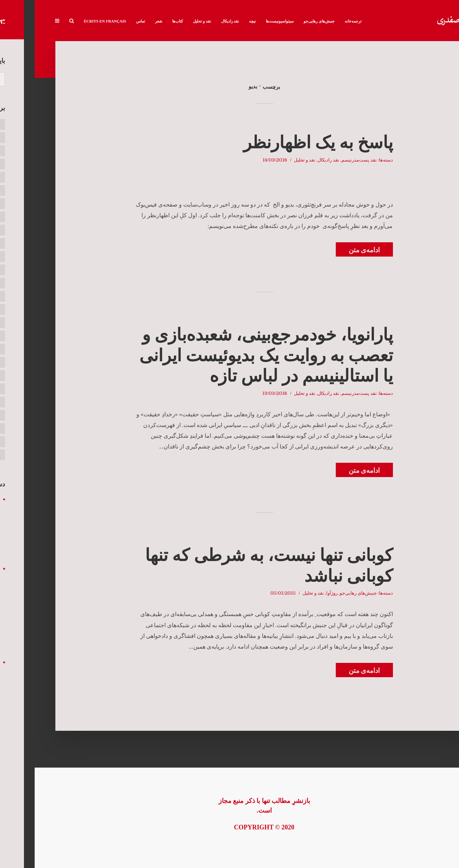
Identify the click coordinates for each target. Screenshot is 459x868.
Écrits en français (71, 21)
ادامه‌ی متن (330, 250)
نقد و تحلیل (167, 21)
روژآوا (297, 593)
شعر (124, 21)
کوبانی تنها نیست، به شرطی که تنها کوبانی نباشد (234, 566)
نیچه (218, 21)
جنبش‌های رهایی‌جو (285, 21)
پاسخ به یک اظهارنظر (283, 142)
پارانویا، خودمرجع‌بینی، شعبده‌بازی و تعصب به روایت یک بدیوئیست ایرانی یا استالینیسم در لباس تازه (231, 355)
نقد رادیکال (196, 21)
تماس (106, 21)
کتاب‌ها (143, 21)
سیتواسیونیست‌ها (245, 21)
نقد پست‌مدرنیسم (325, 160)
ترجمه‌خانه (318, 21)
